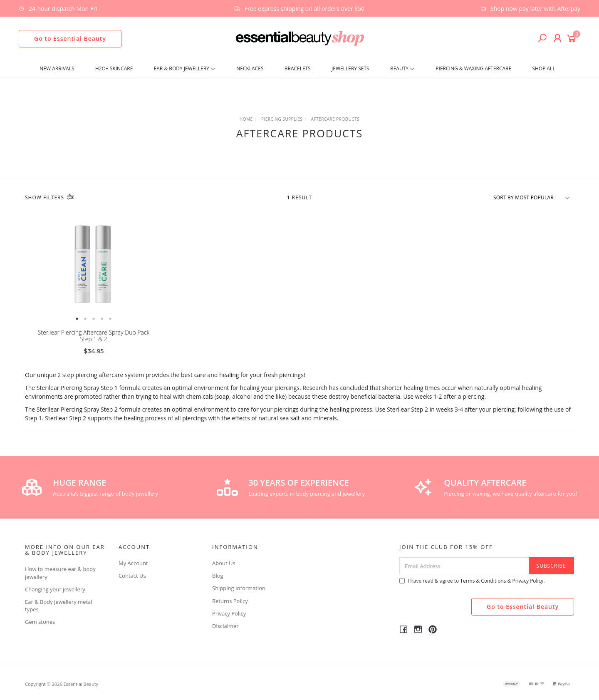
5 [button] (110, 319)
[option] (94, 265)
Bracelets (298, 68)
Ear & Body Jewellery (185, 68)
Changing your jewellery (55, 589)
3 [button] (94, 319)
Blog (218, 576)
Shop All (543, 68)
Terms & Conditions (483, 581)
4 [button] (102, 319)
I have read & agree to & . (472, 581)
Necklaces (250, 68)
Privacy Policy (229, 613)
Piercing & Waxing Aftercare (473, 68)
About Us (224, 563)
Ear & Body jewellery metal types (59, 606)
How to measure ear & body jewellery (60, 573)
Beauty (402, 68)
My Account (133, 563)
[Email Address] (464, 566)
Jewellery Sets (350, 68)
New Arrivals (57, 68)
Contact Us (132, 576)
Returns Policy (230, 601)
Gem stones (40, 622)
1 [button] (77, 319)
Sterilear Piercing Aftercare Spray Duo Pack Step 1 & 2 (94, 336)
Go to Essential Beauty (70, 38)
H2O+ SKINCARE (114, 68)
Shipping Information (239, 588)
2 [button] (85, 319)
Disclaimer (225, 626)
